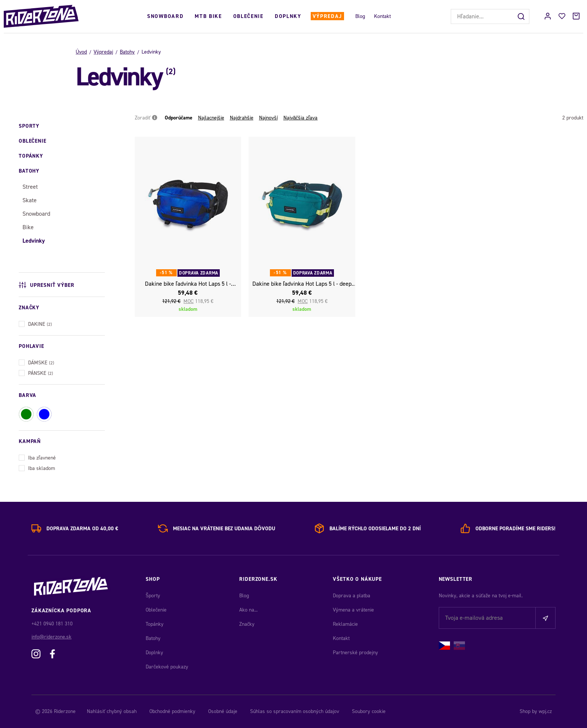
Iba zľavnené (37, 457)
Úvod (81, 52)
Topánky (155, 624)
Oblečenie (248, 16)
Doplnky (288, 16)
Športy (153, 596)
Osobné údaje (223, 711)
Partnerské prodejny (355, 653)
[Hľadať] (522, 16)
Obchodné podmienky (172, 711)
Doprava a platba (352, 596)
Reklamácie (345, 624)
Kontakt (382, 16)
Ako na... (248, 610)
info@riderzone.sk (51, 637)
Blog (360, 16)
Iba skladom (37, 468)
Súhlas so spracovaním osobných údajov (295, 711)
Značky (247, 624)
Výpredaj (327, 16)
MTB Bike (208, 16)
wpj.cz (545, 711)
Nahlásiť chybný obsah (112, 711)
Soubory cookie (369, 711)
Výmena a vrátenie (353, 610)
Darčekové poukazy (167, 667)
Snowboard (165, 16)
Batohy (127, 52)
